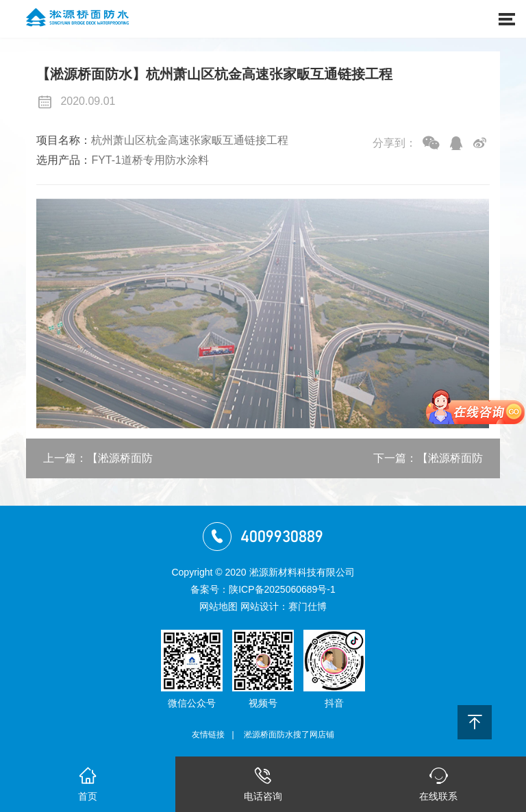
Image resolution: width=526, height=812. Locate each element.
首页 (88, 783)
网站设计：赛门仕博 (284, 606)
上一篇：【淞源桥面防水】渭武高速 (98, 465)
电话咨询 (263, 783)
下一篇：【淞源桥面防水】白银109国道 (428, 465)
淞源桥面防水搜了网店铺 (289, 735)
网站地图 (218, 606)
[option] (263, 313)
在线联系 (438, 783)
